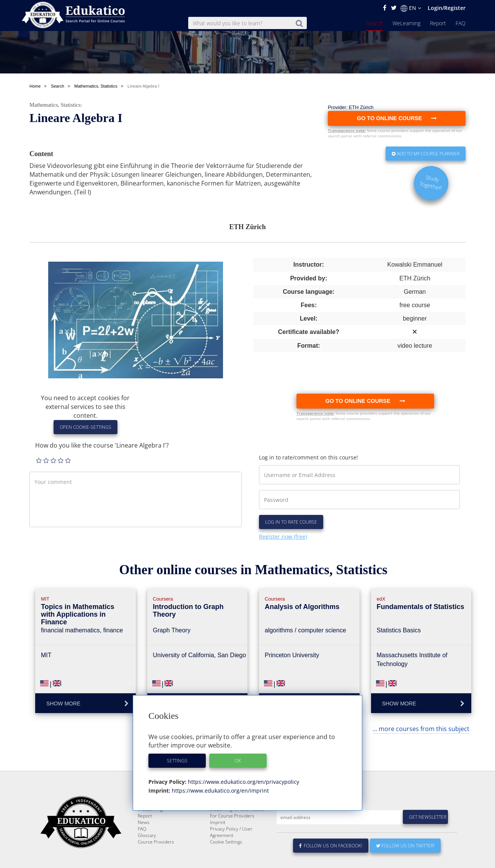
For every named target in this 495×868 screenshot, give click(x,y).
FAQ (461, 23)
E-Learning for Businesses (237, 836)
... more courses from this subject (421, 729)
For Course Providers (232, 843)
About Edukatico (227, 830)
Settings (177, 761)
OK (238, 761)
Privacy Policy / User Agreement (231, 859)
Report (438, 23)
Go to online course (365, 401)
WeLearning (406, 23)
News (144, 849)
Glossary (147, 862)
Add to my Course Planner (426, 154)
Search (375, 23)
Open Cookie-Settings (85, 427)
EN (411, 8)
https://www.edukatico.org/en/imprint (220, 791)
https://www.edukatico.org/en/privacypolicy (243, 782)
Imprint (218, 849)
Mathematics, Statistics (55, 105)
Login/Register (447, 8)
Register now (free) (283, 537)
